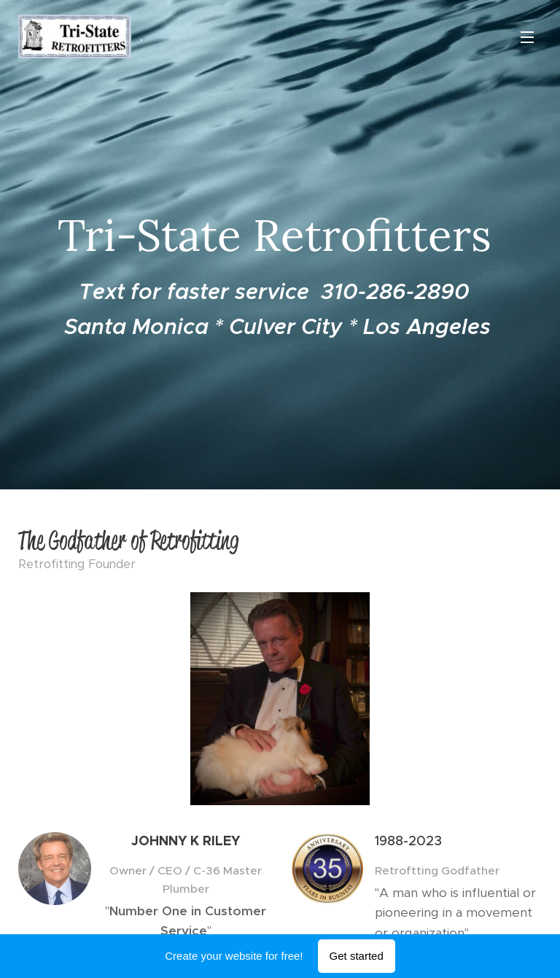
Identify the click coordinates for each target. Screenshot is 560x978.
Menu (527, 37)
